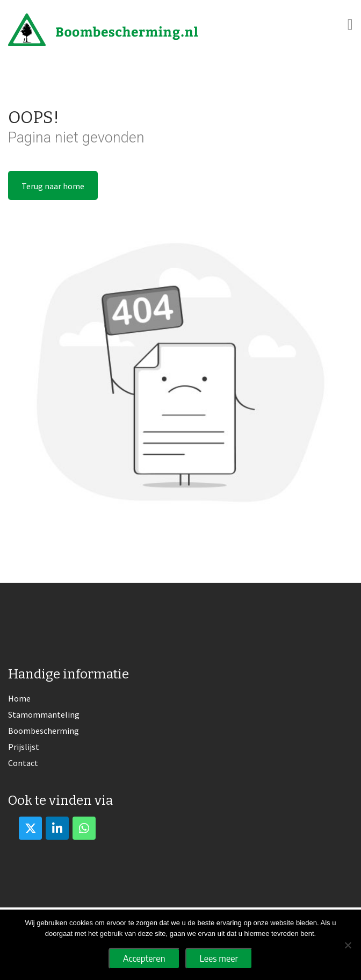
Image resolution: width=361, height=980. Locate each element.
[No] (348, 945)
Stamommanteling (44, 714)
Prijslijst (24, 747)
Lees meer (219, 958)
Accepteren (144, 958)
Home (19, 698)
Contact (23, 763)
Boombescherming (44, 731)
